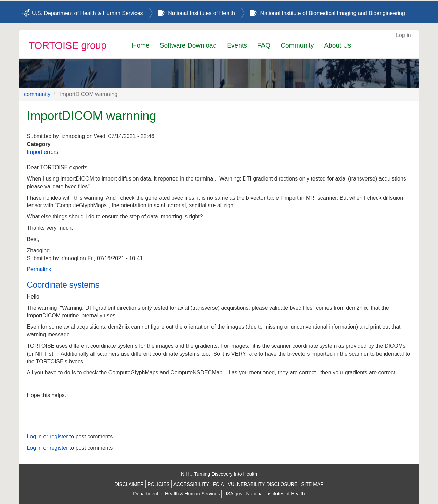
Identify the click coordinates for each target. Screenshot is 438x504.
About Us (338, 45)
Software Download (188, 45)
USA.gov (233, 494)
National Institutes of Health (202, 13)
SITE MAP (312, 484)
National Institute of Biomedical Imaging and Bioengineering (332, 13)
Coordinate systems (63, 285)
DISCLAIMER (129, 484)
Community (297, 45)
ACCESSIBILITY (191, 484)
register (59, 436)
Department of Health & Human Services (176, 494)
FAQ (264, 45)
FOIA (218, 484)
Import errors (42, 152)
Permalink (39, 269)
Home (141, 45)
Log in (403, 35)
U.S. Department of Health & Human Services (87, 13)
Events (237, 45)
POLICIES (159, 484)
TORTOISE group (68, 45)
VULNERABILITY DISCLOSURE (263, 484)
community (37, 94)
